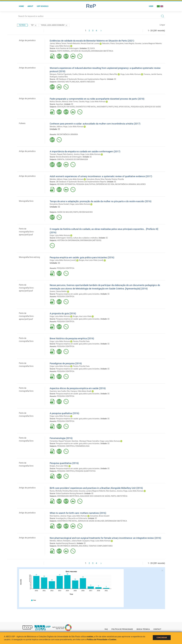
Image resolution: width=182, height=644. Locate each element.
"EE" (34, 25)
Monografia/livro (26, 201)
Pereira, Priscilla (118, 179)
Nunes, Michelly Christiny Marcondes (64, 491)
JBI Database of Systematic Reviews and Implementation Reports (81, 79)
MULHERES (141, 184)
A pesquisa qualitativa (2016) (65, 413)
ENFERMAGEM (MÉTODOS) (91, 240)
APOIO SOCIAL (124, 107)
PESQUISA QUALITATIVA (86, 184)
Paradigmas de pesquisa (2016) (66, 363)
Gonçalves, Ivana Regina (125, 43)
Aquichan (60, 104)
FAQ (106, 629)
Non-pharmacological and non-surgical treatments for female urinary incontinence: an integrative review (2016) (105, 538)
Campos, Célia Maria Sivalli (81, 391)
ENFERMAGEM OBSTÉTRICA (102, 51)
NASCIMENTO (102, 107)
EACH (93, 48)
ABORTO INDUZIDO (87, 82)
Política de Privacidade (122, 629)
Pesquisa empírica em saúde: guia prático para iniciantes (78, 294)
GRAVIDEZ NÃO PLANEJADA (68, 82)
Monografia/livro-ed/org (29, 257)
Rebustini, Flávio (109, 43)
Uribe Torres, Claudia (77, 102)
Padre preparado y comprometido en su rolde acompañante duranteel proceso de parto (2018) (97, 99)
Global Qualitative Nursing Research (70, 493)
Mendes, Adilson (56, 127)
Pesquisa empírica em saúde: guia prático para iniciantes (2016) (82, 257)
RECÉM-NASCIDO (86, 212)
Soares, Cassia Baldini (58, 291)
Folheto (22, 123)
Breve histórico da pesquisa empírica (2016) (72, 338)
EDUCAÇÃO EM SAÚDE (66, 107)
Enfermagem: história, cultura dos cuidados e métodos (77, 238)
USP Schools (43, 6)
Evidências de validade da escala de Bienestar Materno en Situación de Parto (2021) (92, 41)
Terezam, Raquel (56, 154)
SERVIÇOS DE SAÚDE (153, 107)
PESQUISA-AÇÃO (137, 107)
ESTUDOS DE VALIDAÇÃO (81, 51)
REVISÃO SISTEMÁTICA (66, 184)
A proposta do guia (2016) (63, 313)
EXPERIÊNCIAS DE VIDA (105, 184)
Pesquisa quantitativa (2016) (64, 463)
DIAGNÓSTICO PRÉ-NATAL (86, 107)
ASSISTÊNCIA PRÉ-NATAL (67, 521)
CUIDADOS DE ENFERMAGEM (76, 159)
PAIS (116, 107)
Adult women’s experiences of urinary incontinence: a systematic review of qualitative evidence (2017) (101, 176)
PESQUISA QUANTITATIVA (86, 471)
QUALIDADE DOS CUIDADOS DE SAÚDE (95, 496)
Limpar (162, 25)
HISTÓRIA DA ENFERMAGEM (68, 240)
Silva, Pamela (106, 179)
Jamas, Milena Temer (58, 43)
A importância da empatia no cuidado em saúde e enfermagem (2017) (85, 151)
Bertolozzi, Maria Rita (109, 74)
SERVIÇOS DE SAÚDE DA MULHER (91, 521)
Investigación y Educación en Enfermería (71, 518)
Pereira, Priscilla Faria (81, 341)
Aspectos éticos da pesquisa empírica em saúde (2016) (78, 388)
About (30, 6)
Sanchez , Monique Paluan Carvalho (85, 441)
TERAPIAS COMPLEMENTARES (101, 546)
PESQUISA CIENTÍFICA (66, 268)
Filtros (22, 25)
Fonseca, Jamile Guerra (153, 74)
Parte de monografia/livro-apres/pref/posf (26, 232)
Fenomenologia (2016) (61, 438)
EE (89, 48)
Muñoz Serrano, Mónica (59, 102)
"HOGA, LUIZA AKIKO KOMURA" (54, 25)
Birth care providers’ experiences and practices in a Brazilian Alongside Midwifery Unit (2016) (96, 488)
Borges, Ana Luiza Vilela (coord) (91, 260)
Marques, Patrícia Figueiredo (61, 74)
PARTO (111, 107)
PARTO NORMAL (64, 51)
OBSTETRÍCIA (122, 496)
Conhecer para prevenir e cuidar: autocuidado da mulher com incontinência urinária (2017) (95, 124)
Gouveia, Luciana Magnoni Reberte (148, 43)
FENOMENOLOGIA (82, 446)
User (151, 6)
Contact (157, 629)
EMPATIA (61, 159)
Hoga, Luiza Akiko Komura (60, 46)
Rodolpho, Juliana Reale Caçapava (76, 541)
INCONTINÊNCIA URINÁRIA (67, 134)
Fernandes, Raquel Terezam (60, 441)
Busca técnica (143, 629)
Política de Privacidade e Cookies (102, 640)
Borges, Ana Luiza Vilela (82, 316)
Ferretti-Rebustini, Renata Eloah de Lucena (83, 43)
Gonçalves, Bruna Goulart (59, 204)
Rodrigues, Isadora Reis (59, 77)
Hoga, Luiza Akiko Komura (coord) (63, 260)
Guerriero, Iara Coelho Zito (60, 391)
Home (21, 6)
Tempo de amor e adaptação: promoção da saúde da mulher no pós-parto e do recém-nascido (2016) (101, 201)
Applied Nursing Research (66, 543)
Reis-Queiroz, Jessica (71, 154)
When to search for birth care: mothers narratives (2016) (78, 513)
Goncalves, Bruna (93, 179)
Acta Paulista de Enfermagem (67, 48)
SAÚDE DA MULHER (65, 212)
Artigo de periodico (27, 40)
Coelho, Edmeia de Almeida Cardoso (86, 74)
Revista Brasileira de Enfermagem (69, 157)
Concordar (162, 638)
